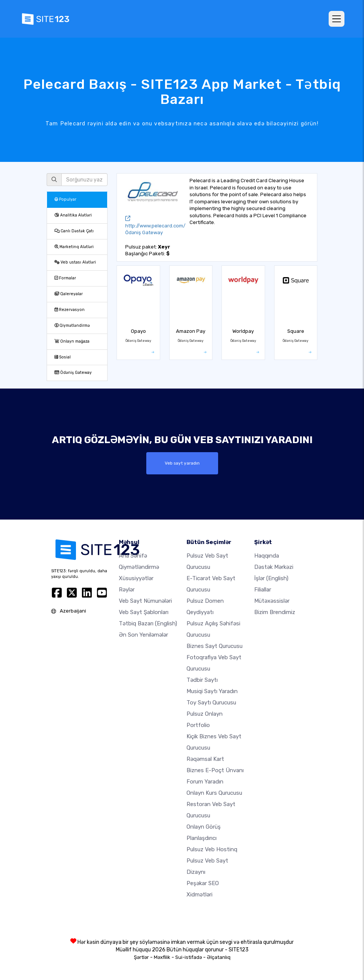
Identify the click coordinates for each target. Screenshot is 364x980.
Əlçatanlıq (219, 957)
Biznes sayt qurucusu (215, 646)
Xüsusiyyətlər (136, 578)
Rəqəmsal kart (205, 759)
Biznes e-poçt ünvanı (215, 770)
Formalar (65, 278)
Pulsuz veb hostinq (212, 849)
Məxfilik (162, 957)
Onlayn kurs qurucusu (214, 793)
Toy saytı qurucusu (211, 703)
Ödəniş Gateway (73, 373)
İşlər (271, 578)
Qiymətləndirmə (72, 325)
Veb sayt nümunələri (145, 601)
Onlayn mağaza (72, 341)
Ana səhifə (133, 556)
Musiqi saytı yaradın (212, 691)
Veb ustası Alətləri (75, 262)
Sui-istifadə (189, 957)
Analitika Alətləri (73, 215)
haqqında (267, 556)
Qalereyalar (69, 294)
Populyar (65, 199)
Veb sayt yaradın (182, 463)
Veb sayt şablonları (144, 612)
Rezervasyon (70, 310)
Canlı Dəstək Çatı (74, 231)
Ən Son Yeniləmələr (143, 635)
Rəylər (127, 590)
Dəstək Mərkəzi (274, 567)
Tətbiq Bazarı (148, 623)
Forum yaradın (205, 782)
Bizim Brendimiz (275, 612)
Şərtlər (141, 957)
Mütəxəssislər (272, 601)
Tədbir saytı (202, 680)
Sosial (63, 357)
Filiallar (263, 590)
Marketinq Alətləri (74, 247)
